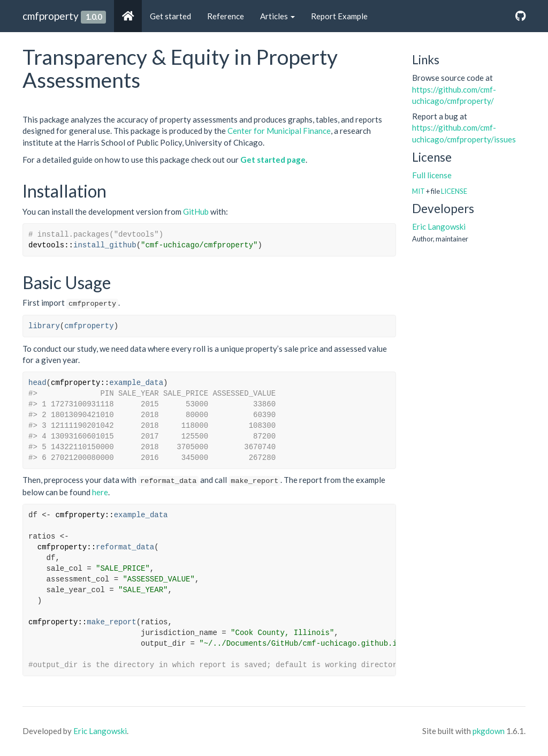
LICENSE (454, 191)
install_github (105, 245)
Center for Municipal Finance (279, 131)
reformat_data (125, 547)
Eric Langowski (439, 226)
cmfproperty (51, 16)
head (37, 383)
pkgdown (489, 731)
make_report (111, 622)
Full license (432, 175)
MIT (418, 191)
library (44, 326)
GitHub (196, 211)
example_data (136, 383)
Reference (226, 16)
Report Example (339, 16)
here (100, 492)
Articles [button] (277, 16)
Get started (170, 16)
